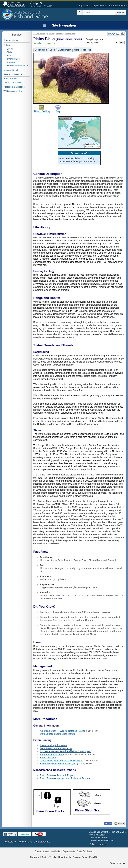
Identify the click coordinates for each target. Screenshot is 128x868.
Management (64, 50)
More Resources (82, 50)
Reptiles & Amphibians (18, 65)
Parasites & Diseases (14, 87)
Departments (99, 6)
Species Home (11, 40)
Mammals (11, 62)
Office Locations (98, 844)
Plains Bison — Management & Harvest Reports (65, 778)
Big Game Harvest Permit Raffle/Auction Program (66, 751)
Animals (59, 34)
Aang (34, 3)
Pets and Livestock (13, 74)
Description (41, 50)
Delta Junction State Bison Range (57, 734)
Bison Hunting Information (53, 745)
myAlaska (84, 6)
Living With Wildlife (13, 83)
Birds (9, 52)
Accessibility (10, 842)
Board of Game (48, 758)
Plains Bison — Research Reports (58, 775)
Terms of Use (25, 842)
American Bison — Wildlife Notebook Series (63, 731)
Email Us (94, 857)
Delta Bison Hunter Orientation (56, 748)
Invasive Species (12, 70)
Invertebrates (13, 59)
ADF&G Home (39, 34)
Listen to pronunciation (41, 3)
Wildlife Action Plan (13, 91)
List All (10, 49)
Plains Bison (70, 34)
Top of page (116, 863)
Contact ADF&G (42, 842)
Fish (9, 55)
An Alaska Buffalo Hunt (52, 755)
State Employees (118, 6)
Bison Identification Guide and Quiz (58, 764)
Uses (52, 50)
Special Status (11, 78)
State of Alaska (15, 4)
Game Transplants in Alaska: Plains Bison (62, 761)
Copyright (35, 857)
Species (51, 34)
